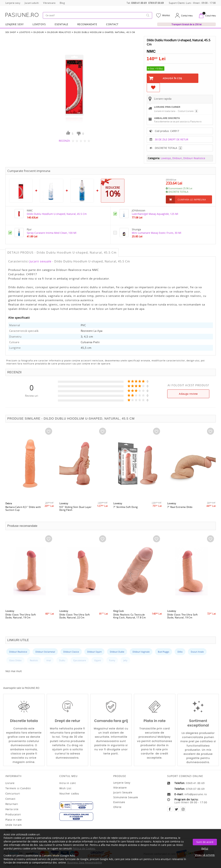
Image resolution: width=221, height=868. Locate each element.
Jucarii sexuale (40, 261)
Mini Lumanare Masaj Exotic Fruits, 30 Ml (157, 233)
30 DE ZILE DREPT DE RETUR (172, 139)
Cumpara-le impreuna (192, 200)
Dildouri (39, 32)
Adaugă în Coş (172, 78)
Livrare (10, 783)
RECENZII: (65, 141)
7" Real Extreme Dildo (180, 507)
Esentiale (61, 24)
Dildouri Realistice (59, 32)
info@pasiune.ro (196, 794)
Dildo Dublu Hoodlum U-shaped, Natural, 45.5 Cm (104, 32)
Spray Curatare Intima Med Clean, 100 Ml (52, 233)
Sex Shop (11, 32)
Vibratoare (120, 788)
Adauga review (188, 394)
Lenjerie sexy (122, 783)
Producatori (13, 814)
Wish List (65, 788)
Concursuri (13, 794)
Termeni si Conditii (18, 788)
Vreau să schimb (205, 855)
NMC (151, 51)
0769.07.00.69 (156, 3)
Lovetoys (25, 32)
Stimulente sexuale (126, 797)
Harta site (12, 809)
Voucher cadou (69, 794)
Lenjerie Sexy (15, 24)
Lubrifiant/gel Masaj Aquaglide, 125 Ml (155, 214)
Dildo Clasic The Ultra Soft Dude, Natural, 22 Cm (75, 616)
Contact (112, 24)
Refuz (205, 848)
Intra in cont (68, 783)
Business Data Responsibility (85, 863)
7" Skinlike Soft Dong (126, 507)
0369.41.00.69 (139, 3)
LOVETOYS (39, 24)
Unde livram (14, 825)
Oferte (117, 807)
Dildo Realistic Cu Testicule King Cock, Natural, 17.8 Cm (130, 616)
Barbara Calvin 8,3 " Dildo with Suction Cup (23, 508)
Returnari (12, 804)
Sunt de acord (205, 842)
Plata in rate (14, 820)
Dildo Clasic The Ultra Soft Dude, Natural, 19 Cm (21, 616)
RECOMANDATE (87, 24)
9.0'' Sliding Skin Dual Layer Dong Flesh (75, 508)
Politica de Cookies (84, 848)
